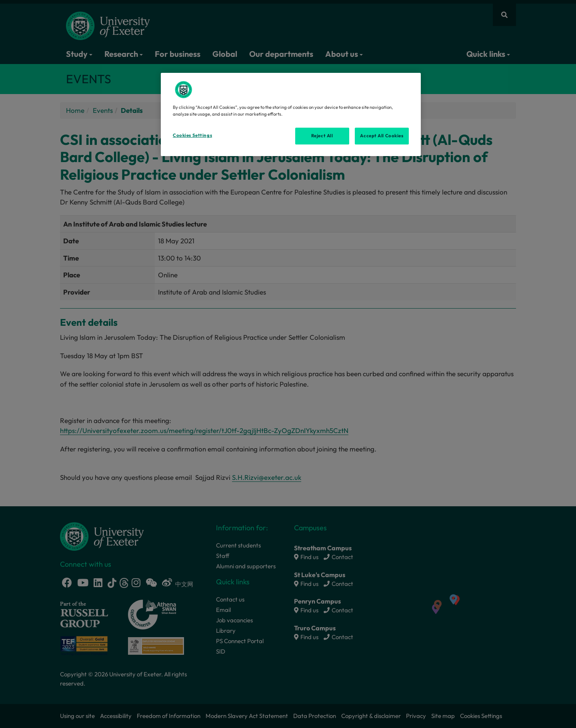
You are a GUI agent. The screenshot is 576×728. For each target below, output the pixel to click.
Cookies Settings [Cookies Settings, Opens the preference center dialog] (192, 135)
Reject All (322, 136)
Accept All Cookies (382, 136)
